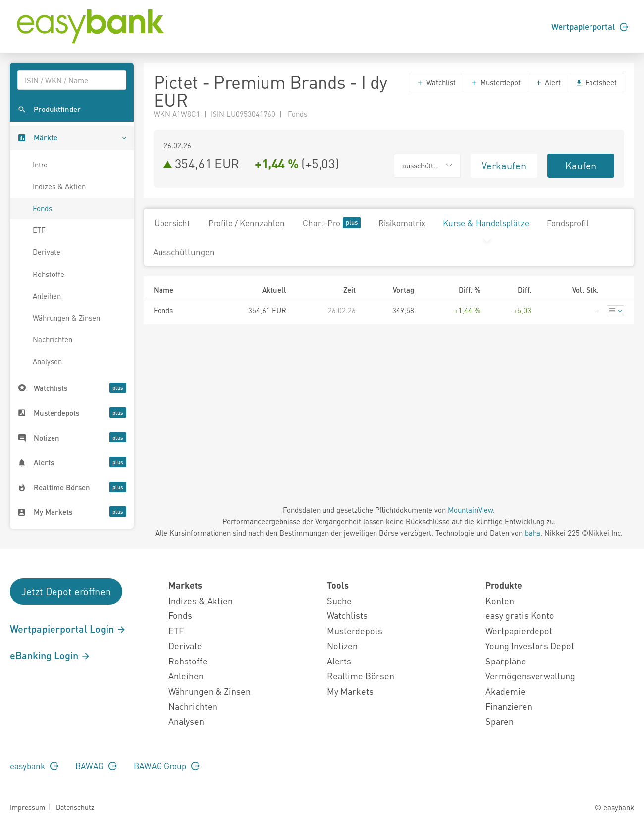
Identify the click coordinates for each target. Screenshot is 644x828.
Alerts (339, 661)
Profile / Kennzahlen (246, 223)
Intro (40, 165)
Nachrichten (53, 339)
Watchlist (436, 82)
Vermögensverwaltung (530, 676)
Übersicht (172, 223)
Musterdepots (355, 631)
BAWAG (96, 766)
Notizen (342, 645)
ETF (39, 230)
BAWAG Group (167, 766)
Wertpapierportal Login (68, 629)
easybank (34, 766)
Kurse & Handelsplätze (486, 223)
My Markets (350, 691)
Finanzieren (509, 706)
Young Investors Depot (530, 645)
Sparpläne (506, 661)
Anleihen (47, 296)
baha (533, 533)
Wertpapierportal (590, 26)
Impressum (27, 807)
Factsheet (596, 82)
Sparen (500, 721)
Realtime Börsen (361, 676)
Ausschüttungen (184, 252)
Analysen (47, 361)
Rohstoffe (49, 274)
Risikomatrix (402, 223)
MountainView (470, 510)
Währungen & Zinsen (66, 318)
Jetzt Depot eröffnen (66, 591)
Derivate (47, 252)
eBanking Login (50, 655)
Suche (339, 600)
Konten (500, 600)
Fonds (42, 208)
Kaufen (581, 166)
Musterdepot (495, 82)
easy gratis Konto (520, 615)
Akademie (506, 691)
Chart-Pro (332, 223)
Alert (548, 82)
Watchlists (347, 615)
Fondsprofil (568, 223)
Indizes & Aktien (59, 186)
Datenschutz (75, 807)
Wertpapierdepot (519, 631)
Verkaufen (504, 166)
